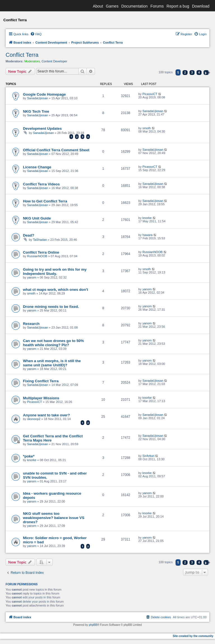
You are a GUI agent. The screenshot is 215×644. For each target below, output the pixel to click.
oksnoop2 (34, 419)
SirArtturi (149, 456)
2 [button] (185, 72)
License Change (37, 167)
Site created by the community (193, 636)
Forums (157, 6)
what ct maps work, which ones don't (55, 290)
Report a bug (178, 6)
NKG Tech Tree (36, 111)
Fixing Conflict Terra (41, 381)
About (98, 6)
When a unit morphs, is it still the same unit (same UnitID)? (52, 363)
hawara (148, 235)
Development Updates (42, 128)
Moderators (32, 61)
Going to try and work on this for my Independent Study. (55, 272)
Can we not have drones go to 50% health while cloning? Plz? (53, 343)
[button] (206, 73)
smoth (147, 128)
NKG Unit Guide (37, 218)
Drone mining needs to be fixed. (51, 307)
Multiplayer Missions (41, 398)
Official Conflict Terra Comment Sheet (56, 150)
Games (112, 6)
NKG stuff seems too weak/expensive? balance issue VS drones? (54, 518)
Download (201, 6)
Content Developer (54, 61)
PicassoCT (150, 94)
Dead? (29, 235)
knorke (147, 218)
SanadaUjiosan (38, 98)
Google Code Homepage (44, 94)
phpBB (93, 625)
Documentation (134, 6)
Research (31, 324)
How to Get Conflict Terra (45, 201)
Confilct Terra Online (41, 252)
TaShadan (40, 240)
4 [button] (199, 72)
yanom (32, 277)
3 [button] (192, 72)
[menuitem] (36, 34)
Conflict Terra (22, 55)
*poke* (29, 456)
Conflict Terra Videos (41, 184)
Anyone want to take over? (46, 415)
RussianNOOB (37, 256)
